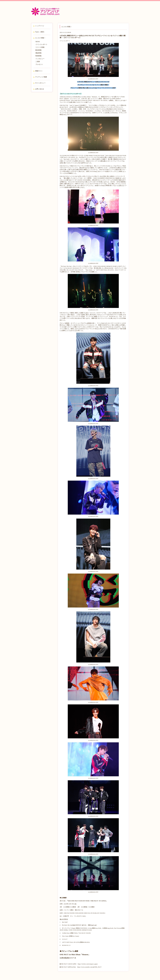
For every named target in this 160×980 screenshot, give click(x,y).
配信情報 (38, 50)
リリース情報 (40, 47)
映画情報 (38, 56)
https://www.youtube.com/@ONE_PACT (89, 967)
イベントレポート (65, 41)
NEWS (38, 42)
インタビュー (40, 59)
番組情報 (38, 53)
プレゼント (39, 64)
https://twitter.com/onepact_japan (88, 964)
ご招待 (38, 62)
